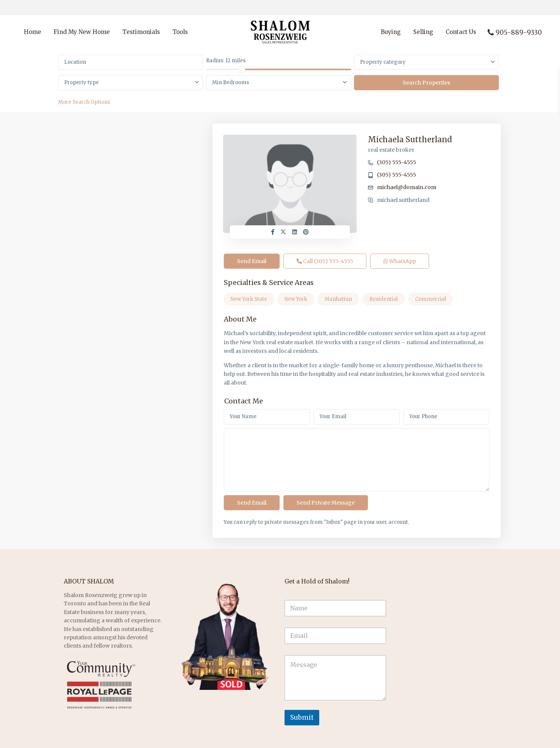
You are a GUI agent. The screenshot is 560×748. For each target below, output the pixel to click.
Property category (383, 62)
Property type (82, 82)
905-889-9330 (519, 32)
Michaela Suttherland (410, 139)
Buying (391, 32)
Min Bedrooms (231, 82)
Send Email (252, 261)
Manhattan (338, 299)
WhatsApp (400, 261)
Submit (302, 717)
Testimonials (141, 32)
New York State (249, 299)
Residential (384, 299)
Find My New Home (82, 32)
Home (32, 32)
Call (325, 261)
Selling (423, 32)
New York (296, 299)
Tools (180, 32)
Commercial (431, 299)
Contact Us (461, 32)
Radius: (226, 61)
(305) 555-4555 (397, 162)
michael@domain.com (407, 187)
